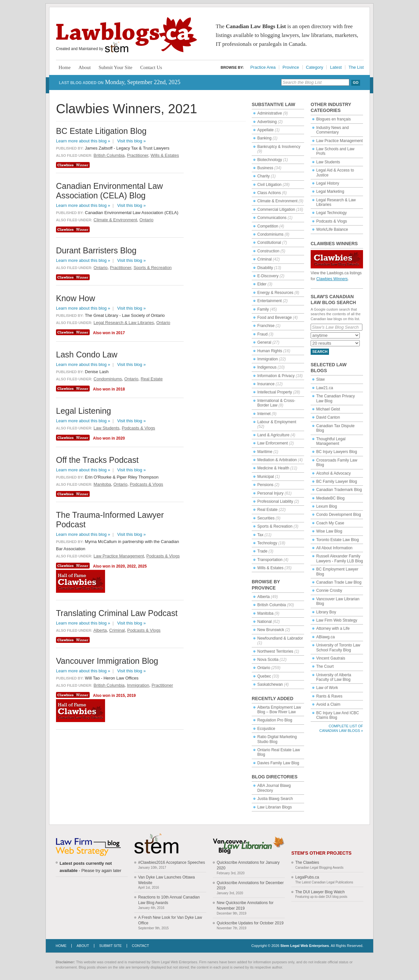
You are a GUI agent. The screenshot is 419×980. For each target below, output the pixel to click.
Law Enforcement (273, 443)
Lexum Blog (327, 506)
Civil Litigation (269, 185)
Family (263, 309)
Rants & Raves (329, 696)
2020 (121, 438)
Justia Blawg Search (275, 799)
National (264, 622)
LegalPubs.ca (307, 877)
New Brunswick (271, 630)
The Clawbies (307, 862)
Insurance (266, 384)
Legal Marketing (330, 191)
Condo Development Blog (339, 515)
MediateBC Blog (330, 498)
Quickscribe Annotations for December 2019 (250, 886)
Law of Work (327, 688)
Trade (262, 551)
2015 (121, 696)
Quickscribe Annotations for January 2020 (248, 865)
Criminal (264, 259)
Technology (267, 543)
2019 (131, 696)
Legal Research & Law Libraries (124, 323)
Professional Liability (275, 501)
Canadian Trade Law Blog (339, 582)
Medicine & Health (273, 468)
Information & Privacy (276, 376)
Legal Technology (331, 213)
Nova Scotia (268, 660)
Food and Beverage (274, 318)
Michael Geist (328, 409)
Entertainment (270, 301)
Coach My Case (330, 523)
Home (65, 67)
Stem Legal (117, 47)
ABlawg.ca (326, 637)
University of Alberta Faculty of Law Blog (334, 677)
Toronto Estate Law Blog (337, 540)
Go (356, 82)
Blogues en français (333, 119)
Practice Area (263, 67)
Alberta (264, 597)
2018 (121, 389)
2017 (121, 333)
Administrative (270, 113)
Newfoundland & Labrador (280, 638)
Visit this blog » (131, 141)
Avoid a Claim (328, 704)
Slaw (320, 379)
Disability (265, 268)
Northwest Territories (275, 651)
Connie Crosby (329, 590)
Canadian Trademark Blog (339, 490)
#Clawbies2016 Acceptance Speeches (172, 862)
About (85, 67)
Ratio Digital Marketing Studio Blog (277, 739)
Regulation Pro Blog (275, 720)
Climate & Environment (277, 201)
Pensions (265, 485)
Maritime (265, 452)
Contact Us (151, 67)
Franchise (266, 326)
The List (356, 67)
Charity (264, 176)
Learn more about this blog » (83, 141)
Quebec (264, 676)
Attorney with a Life (333, 628)
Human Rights (270, 351)
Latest (336, 67)
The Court (325, 666)
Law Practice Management (339, 141)
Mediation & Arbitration (277, 460)
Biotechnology (270, 160)
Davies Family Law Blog (278, 763)
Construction (268, 251)
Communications (272, 218)
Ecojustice (266, 729)
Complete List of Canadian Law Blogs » (341, 728)
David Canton (328, 417)
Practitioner (138, 155)
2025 (142, 566)
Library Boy (326, 612)
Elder (262, 284)
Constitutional (269, 243)
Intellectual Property (275, 392)
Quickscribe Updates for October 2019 (250, 923)
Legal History (328, 183)
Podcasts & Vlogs (332, 221)
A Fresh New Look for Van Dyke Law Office (170, 920)
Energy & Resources (275, 293)
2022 (131, 566)
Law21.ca (325, 388)
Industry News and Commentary (332, 130)
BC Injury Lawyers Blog (337, 452)
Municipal (266, 477)
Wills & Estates (270, 568)
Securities (266, 518)
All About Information (334, 548)
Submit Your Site (115, 67)
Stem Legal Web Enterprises (304, 946)
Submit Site (110, 946)
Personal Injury (270, 493)
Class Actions (269, 193)
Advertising (267, 122)
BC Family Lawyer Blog (337, 481)
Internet (264, 414)
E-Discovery (268, 276)
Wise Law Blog (329, 531)
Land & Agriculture (273, 435)
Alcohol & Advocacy (333, 473)
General (264, 342)
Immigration (268, 359)
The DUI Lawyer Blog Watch (320, 892)
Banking (264, 138)
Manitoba (265, 613)
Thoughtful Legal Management (331, 441)
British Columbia (272, 605)
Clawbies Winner (74, 165)
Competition (268, 226)
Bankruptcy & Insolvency (279, 147)
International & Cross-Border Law (276, 403)
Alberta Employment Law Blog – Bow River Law (279, 710)
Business (265, 168)
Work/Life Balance (332, 229)
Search (320, 352)
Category (315, 67)
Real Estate (267, 510)
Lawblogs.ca (127, 35)
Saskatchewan (270, 684)
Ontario (264, 668)
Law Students (328, 162)
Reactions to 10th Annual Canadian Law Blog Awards (169, 900)
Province (291, 67)
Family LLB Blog (348, 561)
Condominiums (270, 234)
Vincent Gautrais (331, 658)
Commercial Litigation (276, 209)
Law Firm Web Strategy (337, 620)
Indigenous (267, 367)
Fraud (262, 334)
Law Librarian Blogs (274, 807)
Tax (260, 535)
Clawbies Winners (332, 279)
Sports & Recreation (275, 526)
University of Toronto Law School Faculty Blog (338, 647)
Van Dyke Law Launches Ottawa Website (166, 880)
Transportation (270, 560)
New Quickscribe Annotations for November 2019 (245, 906)
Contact (140, 946)
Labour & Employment (277, 422)
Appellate (265, 130)
